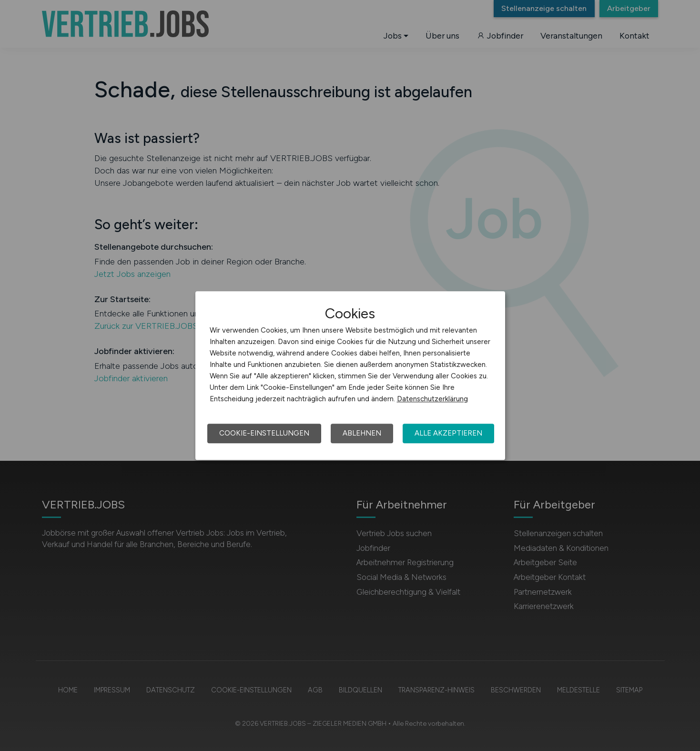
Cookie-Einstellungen (264, 433)
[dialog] (350, 375)
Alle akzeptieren (448, 433)
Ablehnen (362, 433)
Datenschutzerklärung (432, 399)
